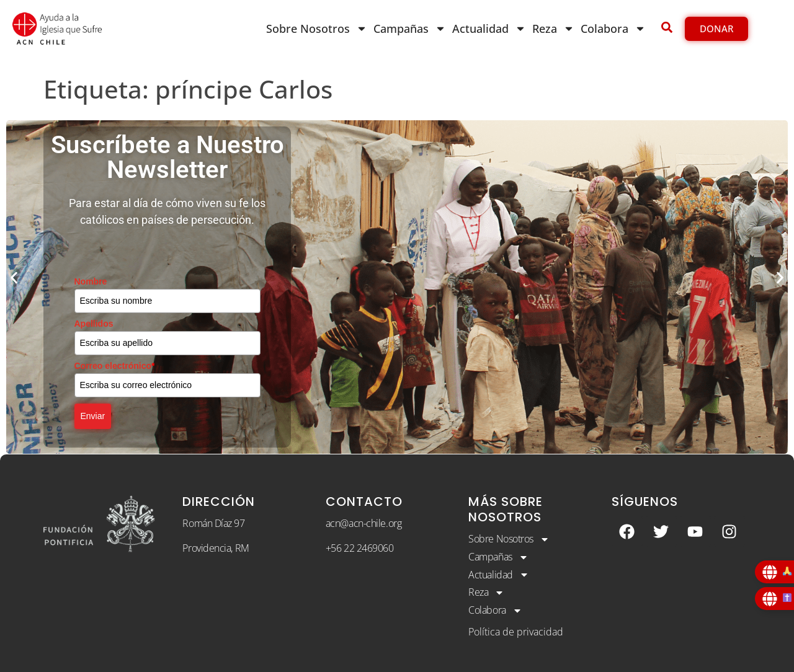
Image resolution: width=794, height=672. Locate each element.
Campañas (410, 29)
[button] (14, 278)
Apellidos (94, 324)
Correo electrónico (115, 366)
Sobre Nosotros (317, 29)
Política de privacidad (516, 632)
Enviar (93, 416)
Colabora (613, 29)
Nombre (91, 281)
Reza (553, 29)
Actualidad (489, 29)
